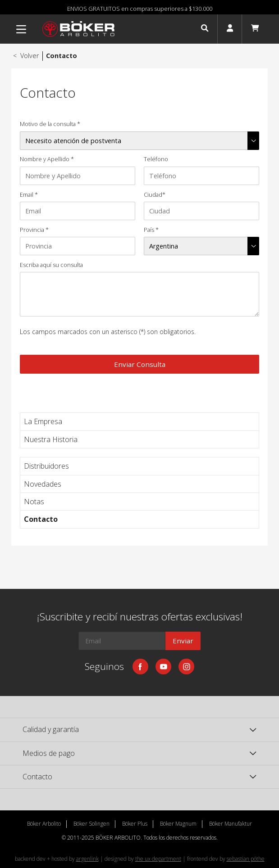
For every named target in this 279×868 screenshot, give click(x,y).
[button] (205, 29)
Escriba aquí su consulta (51, 265)
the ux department (158, 859)
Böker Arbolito (44, 824)
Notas (34, 502)
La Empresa (43, 421)
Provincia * (34, 230)
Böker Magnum (178, 824)
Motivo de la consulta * (50, 124)
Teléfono (156, 159)
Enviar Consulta (140, 364)
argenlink (87, 859)
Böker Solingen (91, 824)
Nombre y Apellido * (47, 159)
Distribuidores (46, 466)
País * (151, 230)
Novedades (43, 484)
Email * (29, 195)
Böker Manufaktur (231, 824)
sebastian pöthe (246, 859)
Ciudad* (155, 195)
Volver (25, 56)
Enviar (183, 641)
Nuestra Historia (51, 439)
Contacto (41, 519)
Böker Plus (135, 824)
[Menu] (21, 29)
